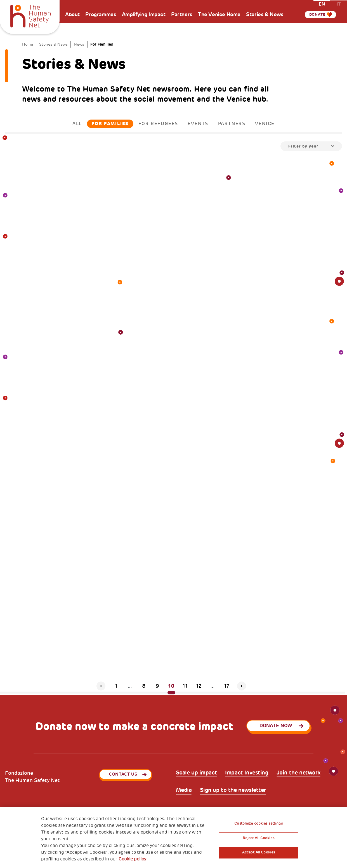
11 (185, 686)
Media (184, 790)
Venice (265, 124)
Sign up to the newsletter (233, 790)
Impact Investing (247, 773)
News (79, 44)
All (77, 124)
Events (198, 124)
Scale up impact (197, 773)
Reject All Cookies (258, 838)
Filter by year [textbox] (304, 146)
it (339, 4)
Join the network (298, 773)
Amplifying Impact (144, 14)
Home (28, 44)
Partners (182, 14)
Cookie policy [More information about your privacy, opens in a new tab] (132, 859)
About (72, 14)
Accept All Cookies (259, 852)
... (130, 686)
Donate (317, 15)
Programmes (101, 14)
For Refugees (158, 124)
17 (227, 686)
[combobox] (311, 146)
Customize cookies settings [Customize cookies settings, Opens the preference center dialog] (258, 823)
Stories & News (265, 14)
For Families (110, 124)
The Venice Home (219, 14)
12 (199, 686)
